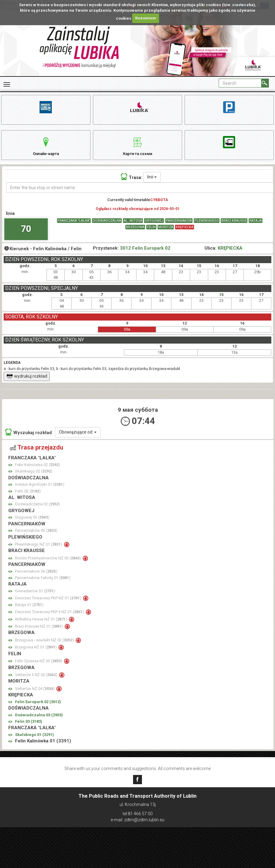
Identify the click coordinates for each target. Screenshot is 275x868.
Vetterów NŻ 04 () (35, 695)
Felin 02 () (28, 497)
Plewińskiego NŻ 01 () (39, 550)
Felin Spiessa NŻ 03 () (39, 667)
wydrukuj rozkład (27, 382)
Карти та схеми (137, 149)
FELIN (151, 233)
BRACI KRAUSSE (234, 227)
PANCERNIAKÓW (179, 227)
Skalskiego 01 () (34, 741)
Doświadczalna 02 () (38, 510)
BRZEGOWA (135, 233)
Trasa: (132, 183)
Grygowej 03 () (32, 523)
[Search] (265, 83)
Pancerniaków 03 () (36, 537)
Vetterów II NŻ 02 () (37, 681)
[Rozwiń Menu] (7, 84)
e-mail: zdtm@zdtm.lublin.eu (137, 820)
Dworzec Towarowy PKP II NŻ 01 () (50, 618)
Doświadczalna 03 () (39, 721)
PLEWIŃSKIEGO (207, 227)
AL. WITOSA (133, 227)
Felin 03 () (29, 728)
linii (152, 183)
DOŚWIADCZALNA (107, 227)
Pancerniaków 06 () (36, 577)
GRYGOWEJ (154, 227)
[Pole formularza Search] (240, 83)
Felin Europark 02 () (38, 708)
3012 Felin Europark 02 (145, 254)
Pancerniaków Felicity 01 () (43, 584)
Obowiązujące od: (78, 438)
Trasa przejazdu (36, 453)
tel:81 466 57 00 (138, 814)
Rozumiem (146, 18)
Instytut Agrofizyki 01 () (40, 490)
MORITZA (166, 233)
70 (26, 235)
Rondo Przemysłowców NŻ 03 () (48, 564)
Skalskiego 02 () (34, 477)
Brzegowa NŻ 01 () (36, 653)
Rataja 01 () (29, 611)
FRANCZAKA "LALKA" (74, 227)
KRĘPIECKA (185, 233)
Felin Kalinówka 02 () (38, 471)
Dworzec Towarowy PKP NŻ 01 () (49, 604)
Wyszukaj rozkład (29, 438)
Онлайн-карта (46, 149)
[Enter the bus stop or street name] (140, 194)
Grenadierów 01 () (35, 597)
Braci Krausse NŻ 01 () (39, 632)
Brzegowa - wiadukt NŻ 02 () (45, 646)
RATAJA (256, 227)
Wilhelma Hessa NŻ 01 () (42, 625)
